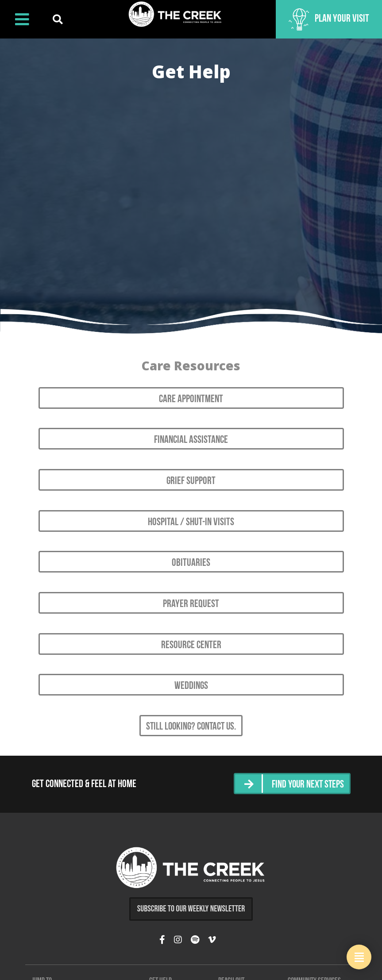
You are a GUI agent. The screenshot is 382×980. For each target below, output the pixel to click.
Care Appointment (191, 398)
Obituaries (191, 558)
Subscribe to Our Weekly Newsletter (191, 898)
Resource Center (191, 638)
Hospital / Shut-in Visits (191, 518)
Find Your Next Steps (307, 775)
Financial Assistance (191, 438)
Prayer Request (191, 598)
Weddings (191, 678)
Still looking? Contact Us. (191, 718)
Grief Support (191, 478)
